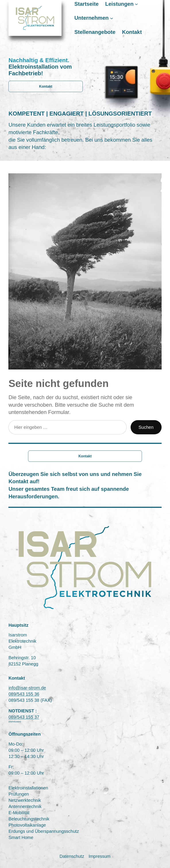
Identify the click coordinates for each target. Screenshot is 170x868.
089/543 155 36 (24, 694)
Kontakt (46, 86)
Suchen (146, 427)
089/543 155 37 (24, 717)
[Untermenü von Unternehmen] (112, 18)
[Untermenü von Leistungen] (136, 4)
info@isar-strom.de (27, 688)
